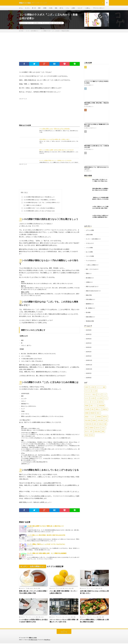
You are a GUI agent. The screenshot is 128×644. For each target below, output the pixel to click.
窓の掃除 (88, 312)
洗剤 (54, 23)
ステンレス (68, 618)
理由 (35, 589)
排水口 (32, 589)
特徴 (70, 589)
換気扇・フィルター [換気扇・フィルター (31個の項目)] (90, 415)
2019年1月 (89, 355)
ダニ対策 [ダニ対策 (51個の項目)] (92, 396)
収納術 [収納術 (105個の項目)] (87, 404)
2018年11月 (89, 363)
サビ (63, 618)
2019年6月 (89, 338)
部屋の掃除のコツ (90, 316)
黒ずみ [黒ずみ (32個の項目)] (92, 433)
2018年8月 (89, 376)
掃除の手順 (89, 295)
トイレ (67, 8)
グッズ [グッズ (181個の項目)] (99, 393)
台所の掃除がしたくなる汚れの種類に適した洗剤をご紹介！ (55, 140)
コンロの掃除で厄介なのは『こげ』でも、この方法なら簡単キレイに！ (41, 203)
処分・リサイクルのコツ (92, 269)
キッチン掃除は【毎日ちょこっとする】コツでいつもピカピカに (46, 545)
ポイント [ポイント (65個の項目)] (87, 400)
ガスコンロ (46, 23)
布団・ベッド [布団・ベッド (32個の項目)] (94, 404)
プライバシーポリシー (99, 8)
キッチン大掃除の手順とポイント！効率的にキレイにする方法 (55, 161)
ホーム (21, 8)
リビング (80, 8)
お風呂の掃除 (89, 235)
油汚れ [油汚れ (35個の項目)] (95, 422)
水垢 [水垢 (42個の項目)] (106, 418)
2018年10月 (89, 367)
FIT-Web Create (33, 640)
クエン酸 (60, 589)
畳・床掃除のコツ (90, 307)
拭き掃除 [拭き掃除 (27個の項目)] (87, 407)
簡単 (100, 618)
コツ (89, 589)
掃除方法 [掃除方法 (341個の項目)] (105, 407)
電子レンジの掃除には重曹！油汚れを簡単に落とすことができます (56, 150)
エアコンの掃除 (90, 231)
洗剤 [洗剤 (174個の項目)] (86, 426)
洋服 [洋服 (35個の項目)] (105, 422)
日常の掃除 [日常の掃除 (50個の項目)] (100, 418)
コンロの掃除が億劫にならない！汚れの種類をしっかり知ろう (38, 200)
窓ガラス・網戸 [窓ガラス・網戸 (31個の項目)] (89, 430)
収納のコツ (89, 273)
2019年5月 (89, 342)
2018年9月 (89, 372)
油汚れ (51, 23)
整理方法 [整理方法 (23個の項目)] (105, 415)
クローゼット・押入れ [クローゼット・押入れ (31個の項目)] (90, 393)
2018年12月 (89, 359)
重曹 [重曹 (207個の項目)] (103, 430)
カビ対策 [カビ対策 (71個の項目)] (92, 385)
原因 (37, 618)
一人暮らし (88, 8)
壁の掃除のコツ (90, 278)
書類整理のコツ (90, 303)
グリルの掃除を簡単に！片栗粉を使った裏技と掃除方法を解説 (94, 621)
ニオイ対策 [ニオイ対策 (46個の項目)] (99, 396)
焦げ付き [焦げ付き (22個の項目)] (98, 426)
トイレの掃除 (89, 248)
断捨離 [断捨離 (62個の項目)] (94, 418)
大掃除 (45, 8)
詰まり (43, 618)
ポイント (93, 589)
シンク (33, 618)
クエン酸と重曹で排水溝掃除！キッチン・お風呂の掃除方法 (64, 593)
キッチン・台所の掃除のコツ (35, 23)
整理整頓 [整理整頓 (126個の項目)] (99, 415)
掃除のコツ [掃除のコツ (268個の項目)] (98, 407)
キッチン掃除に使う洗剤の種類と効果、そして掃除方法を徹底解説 (47, 554)
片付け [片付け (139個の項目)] (103, 426)
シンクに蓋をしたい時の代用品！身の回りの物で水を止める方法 (46, 535)
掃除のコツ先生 (33, 638)
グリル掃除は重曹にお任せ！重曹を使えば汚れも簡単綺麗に (55, 129)
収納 (56, 8)
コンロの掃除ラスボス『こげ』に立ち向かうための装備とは (38, 209)
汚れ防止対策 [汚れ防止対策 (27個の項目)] (88, 422)
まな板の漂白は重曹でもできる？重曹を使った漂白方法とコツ (46, 526)
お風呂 (73, 8)
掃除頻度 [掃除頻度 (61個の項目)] (92, 411)
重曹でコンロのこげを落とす (32, 206)
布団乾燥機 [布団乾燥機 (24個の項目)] (101, 404)
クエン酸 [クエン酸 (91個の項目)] (95, 389)
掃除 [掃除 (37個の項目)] (92, 407)
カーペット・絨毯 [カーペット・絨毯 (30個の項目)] (101, 385)
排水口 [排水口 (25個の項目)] (98, 411)
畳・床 (34, 8)
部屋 (39, 8)
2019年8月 (89, 329)
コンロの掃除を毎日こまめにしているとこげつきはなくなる (38, 211)
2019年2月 (89, 350)
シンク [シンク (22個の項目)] (105, 393)
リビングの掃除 (90, 256)
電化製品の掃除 (90, 320)
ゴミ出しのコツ (90, 243)
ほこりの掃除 (89, 252)
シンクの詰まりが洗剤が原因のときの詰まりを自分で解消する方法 (33, 621)
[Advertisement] (64, 45)
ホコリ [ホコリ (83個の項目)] (106, 396)
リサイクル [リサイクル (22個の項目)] (94, 400)
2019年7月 (89, 333)
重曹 (61, 23)
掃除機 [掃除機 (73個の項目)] (87, 411)
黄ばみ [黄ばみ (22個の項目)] (87, 433)
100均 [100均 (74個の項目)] (87, 385)
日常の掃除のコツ (90, 85)
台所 (99, 589)
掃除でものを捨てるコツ (91, 128)
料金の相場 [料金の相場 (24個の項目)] (88, 418)
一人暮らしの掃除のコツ (92, 265)
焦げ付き (57, 23)
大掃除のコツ (89, 171)
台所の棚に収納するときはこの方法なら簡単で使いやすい (94, 593)
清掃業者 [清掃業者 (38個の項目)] (91, 426)
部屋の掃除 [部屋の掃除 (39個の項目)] (97, 430)
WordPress (48, 640)
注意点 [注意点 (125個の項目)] (100, 422)
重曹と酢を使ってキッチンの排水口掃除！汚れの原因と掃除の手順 (33, 593)
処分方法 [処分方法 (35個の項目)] (101, 400)
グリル (94, 618)
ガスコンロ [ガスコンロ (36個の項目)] (88, 389)
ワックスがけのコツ (91, 261)
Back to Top (64, 632)
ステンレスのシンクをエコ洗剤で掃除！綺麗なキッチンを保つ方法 (64, 621)
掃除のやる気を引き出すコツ (93, 290)
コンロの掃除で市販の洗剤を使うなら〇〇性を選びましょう (38, 197)
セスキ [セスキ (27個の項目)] (87, 396)
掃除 (28, 589)
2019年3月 (89, 346)
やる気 (51, 8)
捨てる (61, 8)
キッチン (27, 8)
